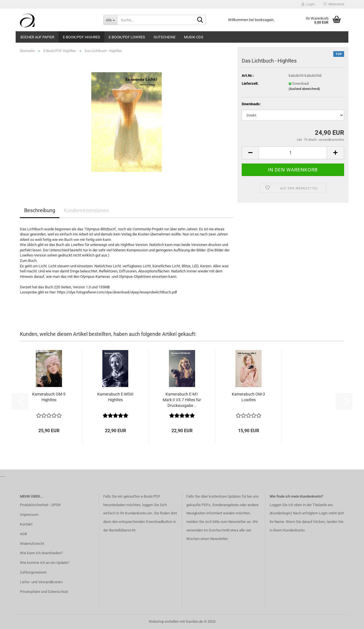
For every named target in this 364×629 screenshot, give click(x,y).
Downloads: (251, 104)
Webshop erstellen (164, 621)
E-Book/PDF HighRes (81, 37)
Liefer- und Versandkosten (41, 582)
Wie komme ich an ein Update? (45, 563)
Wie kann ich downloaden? (41, 553)
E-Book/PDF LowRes (127, 37)
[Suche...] (110, 20)
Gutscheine (165, 37)
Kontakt (26, 524)
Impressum (29, 515)
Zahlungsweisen (33, 572)
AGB (23, 534)
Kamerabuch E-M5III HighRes (115, 397)
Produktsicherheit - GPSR (40, 505)
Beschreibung (40, 210)
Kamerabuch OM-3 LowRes (248, 397)
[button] (250, 153)
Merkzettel (334, 4)
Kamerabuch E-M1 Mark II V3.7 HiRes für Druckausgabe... (182, 400)
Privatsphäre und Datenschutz (44, 592)
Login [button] (308, 4)
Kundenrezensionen (86, 210)
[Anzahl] (293, 153)
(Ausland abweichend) (304, 89)
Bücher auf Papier (37, 37)
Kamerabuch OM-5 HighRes (49, 397)
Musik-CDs (194, 37)
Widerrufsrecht (32, 544)
